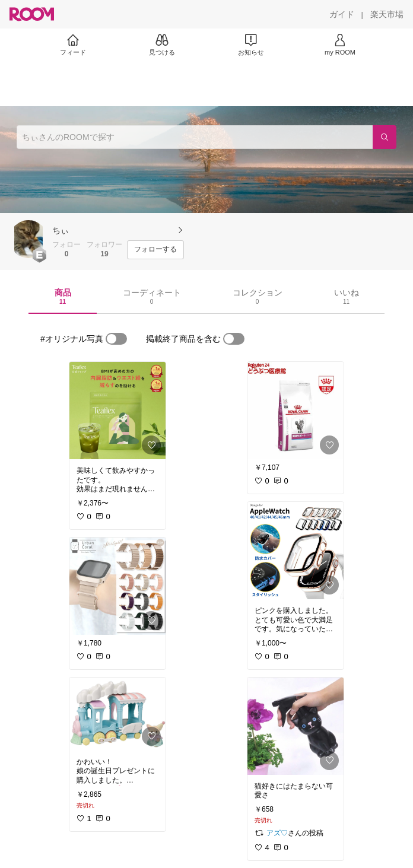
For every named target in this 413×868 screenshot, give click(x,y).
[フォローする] (155, 250)
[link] (117, 411)
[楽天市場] (387, 14)
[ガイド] (342, 14)
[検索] (385, 137)
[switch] (116, 339)
